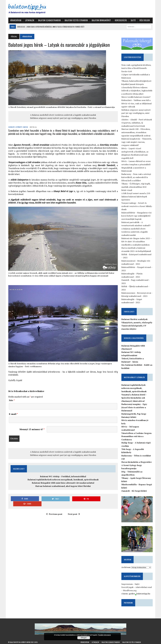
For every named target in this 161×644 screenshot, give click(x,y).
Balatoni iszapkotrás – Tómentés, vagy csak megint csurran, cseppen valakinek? (137, 142)
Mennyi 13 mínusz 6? (32, 430)
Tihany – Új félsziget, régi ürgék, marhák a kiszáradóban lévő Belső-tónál (137, 187)
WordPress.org (130, 587)
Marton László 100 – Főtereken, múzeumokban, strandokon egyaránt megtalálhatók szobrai (136, 132)
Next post (74, 509)
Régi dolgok (144, 20)
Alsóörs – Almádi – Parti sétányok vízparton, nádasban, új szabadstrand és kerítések (137, 123)
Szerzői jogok (128, 584)
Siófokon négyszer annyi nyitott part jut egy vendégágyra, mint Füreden (63, 118)
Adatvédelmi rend (144, 584)
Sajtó (133, 20)
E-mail (13, 414)
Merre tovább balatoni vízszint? (136, 97)
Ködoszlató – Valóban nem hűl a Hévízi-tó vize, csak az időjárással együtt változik (137, 103)
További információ (104, 635)
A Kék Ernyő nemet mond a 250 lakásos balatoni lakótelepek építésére (136, 197)
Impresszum (127, 581)
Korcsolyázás (121, 20)
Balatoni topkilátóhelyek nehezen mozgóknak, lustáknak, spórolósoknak (63, 480)
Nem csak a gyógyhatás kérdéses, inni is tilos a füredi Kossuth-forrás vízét (136, 68)
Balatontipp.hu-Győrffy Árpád (20, 639)
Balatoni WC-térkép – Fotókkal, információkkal (63, 477)
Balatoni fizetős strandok (76, 20)
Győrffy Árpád (21, 127)
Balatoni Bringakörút (101, 20)
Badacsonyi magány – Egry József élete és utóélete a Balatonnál (134, 407)
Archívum (126, 564)
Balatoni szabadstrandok (49, 20)
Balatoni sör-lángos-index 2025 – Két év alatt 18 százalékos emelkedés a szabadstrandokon (137, 242)
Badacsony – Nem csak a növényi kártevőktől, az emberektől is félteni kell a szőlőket (136, 177)
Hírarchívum (15, 20)
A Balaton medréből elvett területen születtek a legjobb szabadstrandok (63, 115)
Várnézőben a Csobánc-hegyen (137, 430)
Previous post (54, 509)
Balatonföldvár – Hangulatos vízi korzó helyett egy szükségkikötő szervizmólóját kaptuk (137, 216)
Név (12, 400)
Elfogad (84, 638)
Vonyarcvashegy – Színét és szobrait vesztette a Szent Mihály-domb (137, 206)
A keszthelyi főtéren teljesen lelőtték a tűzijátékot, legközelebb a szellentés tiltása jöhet (137, 91)
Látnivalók (29, 20)
